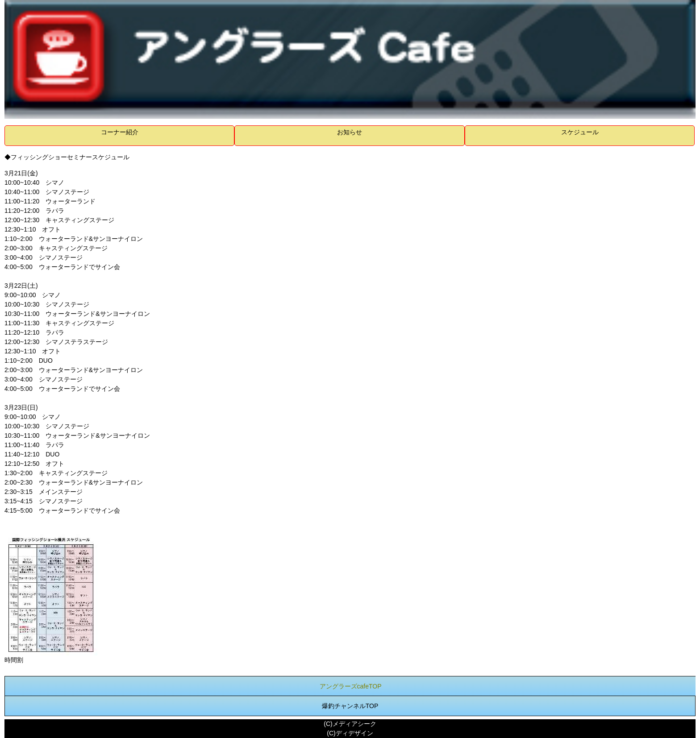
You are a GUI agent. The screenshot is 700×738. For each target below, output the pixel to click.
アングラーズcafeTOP (351, 686)
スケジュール (580, 132)
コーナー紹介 (120, 132)
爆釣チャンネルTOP (350, 706)
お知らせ (350, 132)
